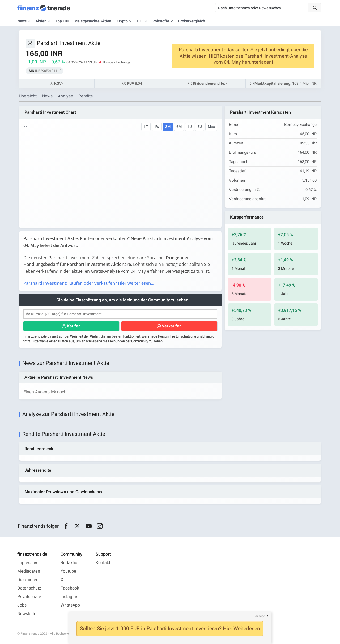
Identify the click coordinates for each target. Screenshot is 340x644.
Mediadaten (29, 571)
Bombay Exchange (117, 62)
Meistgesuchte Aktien (93, 21)
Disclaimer (27, 580)
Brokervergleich (192, 21)
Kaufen (74, 326)
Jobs (22, 605)
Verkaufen (172, 326)
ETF (140, 21)
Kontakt (103, 563)
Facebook (70, 588)
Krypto (122, 21)
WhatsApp (70, 605)
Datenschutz (29, 588)
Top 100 (62, 21)
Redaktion (70, 563)
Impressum (28, 563)
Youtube (68, 571)
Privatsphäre (29, 597)
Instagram (70, 597)
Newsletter (27, 614)
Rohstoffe (161, 21)
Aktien (41, 21)
